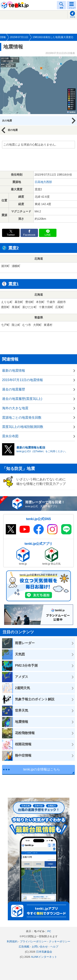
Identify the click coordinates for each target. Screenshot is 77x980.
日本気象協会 (44, 952)
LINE (48, 235)
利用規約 (12, 941)
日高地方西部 (43, 182)
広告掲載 (24, 947)
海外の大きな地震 (15, 408)
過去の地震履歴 (14, 389)
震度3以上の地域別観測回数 (23, 427)
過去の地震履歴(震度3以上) (22, 399)
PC (49, 931)
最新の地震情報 (14, 371)
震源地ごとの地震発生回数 (22, 418)
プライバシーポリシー (33, 941)
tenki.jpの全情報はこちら (42, 769)
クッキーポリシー (60, 941)
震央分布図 (10, 436)
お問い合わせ (40, 947)
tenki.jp (15, 5)
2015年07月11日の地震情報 (22, 380)
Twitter (11, 235)
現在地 (72, 17)
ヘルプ (54, 947)
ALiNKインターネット (44, 957)
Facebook (29, 235)
